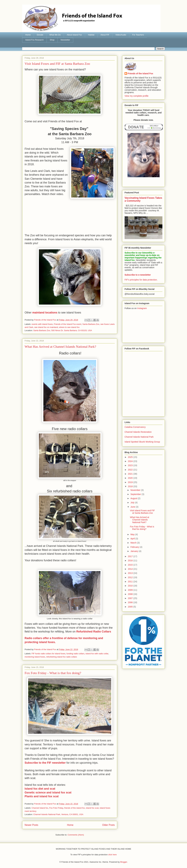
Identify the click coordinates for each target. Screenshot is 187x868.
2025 (131, 457)
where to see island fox (69, 327)
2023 (131, 465)
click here (112, 855)
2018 (131, 486)
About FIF (105, 35)
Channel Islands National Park (139, 437)
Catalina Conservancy (135, 427)
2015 (131, 565)
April (133, 539)
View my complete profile (136, 96)
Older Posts (108, 825)
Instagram (142, 308)
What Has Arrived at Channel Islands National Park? (60, 347)
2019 (131, 482)
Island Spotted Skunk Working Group (142, 442)
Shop (52, 40)
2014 (131, 569)
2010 (131, 586)
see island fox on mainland (46, 327)
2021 (131, 474)
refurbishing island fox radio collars (62, 657)
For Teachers (138, 35)
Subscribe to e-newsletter (138, 275)
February (135, 547)
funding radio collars (75, 654)
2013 (131, 573)
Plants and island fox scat (42, 796)
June (133, 507)
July (133, 503)
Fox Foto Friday (56, 808)
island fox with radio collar (97, 654)
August (134, 498)
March (134, 543)
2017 (131, 556)
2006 (131, 602)
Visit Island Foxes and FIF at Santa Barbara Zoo (57, 64)
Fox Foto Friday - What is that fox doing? (53, 673)
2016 (131, 561)
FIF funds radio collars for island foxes (49, 654)
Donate (40, 35)
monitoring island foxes (35, 657)
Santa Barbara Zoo (91, 324)
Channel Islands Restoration (138, 432)
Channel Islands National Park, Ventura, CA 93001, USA (58, 814)
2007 (131, 598)
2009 (131, 590)
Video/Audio (121, 35)
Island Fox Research (35, 40)
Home (28, 35)
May (133, 534)
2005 (131, 607)
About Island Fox (74, 35)
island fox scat (92, 808)
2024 (131, 461)
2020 (131, 478)
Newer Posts (31, 825)
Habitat (91, 35)
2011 (131, 582)
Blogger (124, 862)
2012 (131, 577)
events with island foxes (42, 324)
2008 (131, 594)
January (135, 551)
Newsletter (65, 40)
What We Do (55, 35)
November (136, 490)
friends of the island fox (75, 808)
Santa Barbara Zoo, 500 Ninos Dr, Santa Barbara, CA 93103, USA (63, 330)
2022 (131, 470)
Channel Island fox (40, 808)
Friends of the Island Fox (140, 73)
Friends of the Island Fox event (68, 324)
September (136, 494)
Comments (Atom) (76, 835)
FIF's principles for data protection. (141, 280)
